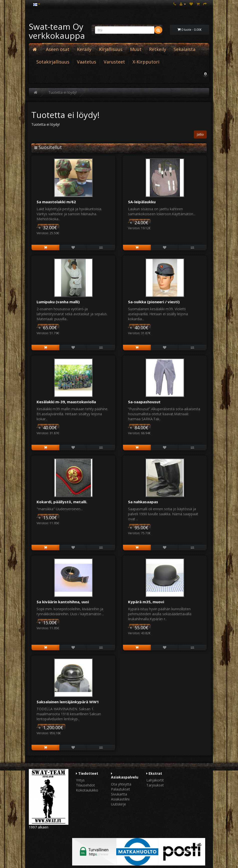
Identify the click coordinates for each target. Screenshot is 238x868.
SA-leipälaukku (142, 202)
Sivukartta (119, 794)
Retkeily (158, 49)
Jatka (200, 134)
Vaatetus (87, 62)
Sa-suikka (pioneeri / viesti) (154, 302)
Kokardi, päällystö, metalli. (62, 502)
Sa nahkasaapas (143, 502)
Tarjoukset (155, 785)
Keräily (84, 49)
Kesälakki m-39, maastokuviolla (66, 402)
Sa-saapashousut (144, 402)
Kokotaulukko (87, 790)
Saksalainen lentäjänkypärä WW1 (68, 702)
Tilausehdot (85, 785)
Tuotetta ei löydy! (63, 92)
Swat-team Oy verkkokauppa (57, 31)
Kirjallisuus (111, 49)
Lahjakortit (155, 780)
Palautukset (121, 789)
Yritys (80, 780)
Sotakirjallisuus (53, 62)
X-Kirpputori (146, 62)
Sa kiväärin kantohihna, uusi (63, 602)
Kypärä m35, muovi (146, 602)
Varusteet (114, 62)
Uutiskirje (118, 804)
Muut (136, 49)
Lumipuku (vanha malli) (58, 302)
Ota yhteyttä (121, 784)
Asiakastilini (120, 799)
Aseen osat (58, 49)
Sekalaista (185, 49)
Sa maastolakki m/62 (56, 202)
